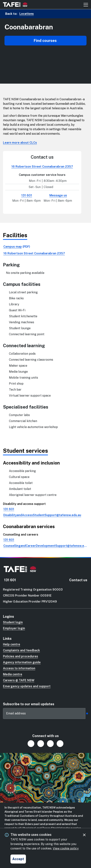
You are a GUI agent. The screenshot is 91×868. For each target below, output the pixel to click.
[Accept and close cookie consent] (18, 859)
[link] (45, 247)
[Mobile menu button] (86, 4)
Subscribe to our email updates (29, 704)
